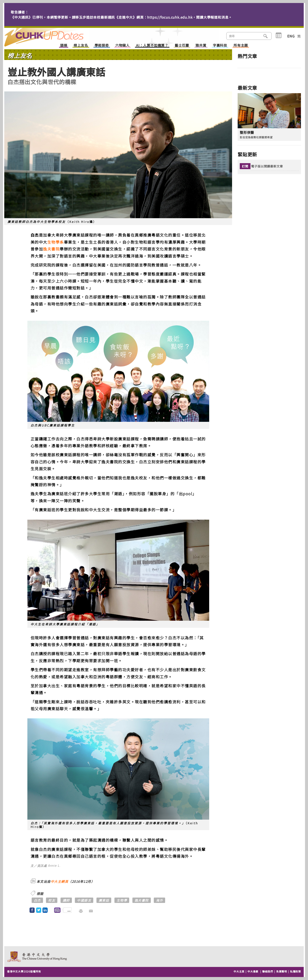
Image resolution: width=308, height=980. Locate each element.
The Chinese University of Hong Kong (37, 957)
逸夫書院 (51, 249)
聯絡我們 (268, 971)
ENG (291, 36)
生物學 (122, 900)
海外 (159, 900)
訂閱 (245, 166)
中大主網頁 (60, 881)
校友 (52, 900)
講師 (66, 900)
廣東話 (104, 900)
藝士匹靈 (182, 45)
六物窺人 (122, 45)
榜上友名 (81, 45)
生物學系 (56, 242)
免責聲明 (282, 971)
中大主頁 (239, 971)
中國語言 (84, 900)
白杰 (37, 900)
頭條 (64, 45)
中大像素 (253, 971)
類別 (279, 36)
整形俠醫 (247, 132)
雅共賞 (201, 45)
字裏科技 (220, 45)
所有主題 (241, 45)
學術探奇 (102, 45)
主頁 (52, 34)
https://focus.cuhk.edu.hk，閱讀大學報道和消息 (188, 17)
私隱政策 (295, 971)
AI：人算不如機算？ (152, 45)
